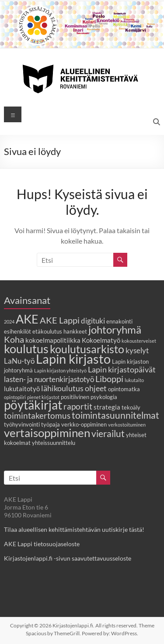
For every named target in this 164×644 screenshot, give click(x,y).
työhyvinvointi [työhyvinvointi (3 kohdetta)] (22, 424)
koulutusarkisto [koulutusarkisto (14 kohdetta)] (87, 349)
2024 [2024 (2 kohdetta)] (9, 322)
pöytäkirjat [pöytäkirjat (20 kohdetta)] (33, 405)
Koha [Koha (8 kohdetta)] (14, 339)
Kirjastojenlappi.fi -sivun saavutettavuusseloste (68, 558)
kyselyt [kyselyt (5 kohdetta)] (137, 351)
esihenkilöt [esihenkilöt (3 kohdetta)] (17, 331)
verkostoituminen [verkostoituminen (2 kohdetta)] (127, 425)
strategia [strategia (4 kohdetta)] (107, 407)
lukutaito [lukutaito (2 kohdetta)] (134, 380)
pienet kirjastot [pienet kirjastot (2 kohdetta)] (43, 397)
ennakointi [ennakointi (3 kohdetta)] (119, 321)
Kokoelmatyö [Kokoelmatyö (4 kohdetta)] (101, 340)
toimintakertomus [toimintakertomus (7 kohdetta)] (37, 415)
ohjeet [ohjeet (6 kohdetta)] (96, 388)
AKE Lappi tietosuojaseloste (42, 544)
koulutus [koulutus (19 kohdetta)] (26, 349)
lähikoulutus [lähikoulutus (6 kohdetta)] (62, 388)
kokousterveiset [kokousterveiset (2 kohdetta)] (139, 341)
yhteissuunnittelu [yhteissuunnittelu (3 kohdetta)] (54, 443)
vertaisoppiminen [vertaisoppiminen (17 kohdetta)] (47, 433)
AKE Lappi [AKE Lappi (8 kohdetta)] (60, 320)
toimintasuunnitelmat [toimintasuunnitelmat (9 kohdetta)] (115, 415)
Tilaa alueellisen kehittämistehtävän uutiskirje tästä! (74, 529)
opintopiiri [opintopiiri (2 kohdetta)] (15, 397)
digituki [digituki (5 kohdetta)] (93, 321)
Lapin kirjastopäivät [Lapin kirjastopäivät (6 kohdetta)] (122, 369)
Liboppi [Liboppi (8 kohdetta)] (109, 379)
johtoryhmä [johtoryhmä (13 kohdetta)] (115, 329)
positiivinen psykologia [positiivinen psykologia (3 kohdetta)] (89, 397)
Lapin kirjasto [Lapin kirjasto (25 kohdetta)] (73, 359)
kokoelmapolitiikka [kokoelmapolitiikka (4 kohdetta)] (53, 340)
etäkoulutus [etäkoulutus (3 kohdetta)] (47, 331)
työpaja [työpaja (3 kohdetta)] (51, 424)
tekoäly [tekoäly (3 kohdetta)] (131, 407)
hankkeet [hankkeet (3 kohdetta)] (75, 331)
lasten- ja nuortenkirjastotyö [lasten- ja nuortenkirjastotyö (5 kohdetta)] (49, 379)
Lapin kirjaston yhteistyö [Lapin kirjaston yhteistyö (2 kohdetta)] (60, 370)
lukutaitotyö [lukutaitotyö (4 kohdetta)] (22, 389)
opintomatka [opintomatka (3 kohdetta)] (124, 389)
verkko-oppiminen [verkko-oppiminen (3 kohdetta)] (84, 424)
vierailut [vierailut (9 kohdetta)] (108, 433)
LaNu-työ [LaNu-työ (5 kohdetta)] (19, 361)
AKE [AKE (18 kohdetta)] (27, 319)
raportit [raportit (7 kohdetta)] (78, 406)
